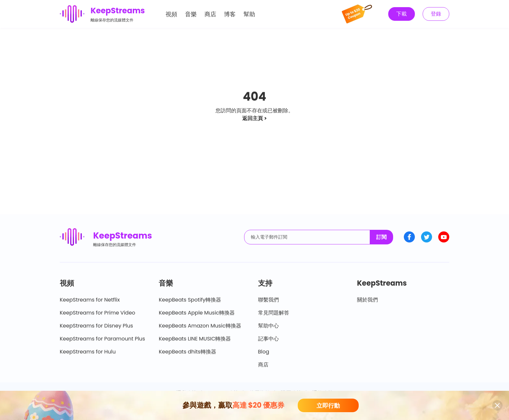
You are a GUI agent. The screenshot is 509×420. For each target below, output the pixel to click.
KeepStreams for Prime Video (98, 313)
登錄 (436, 14)
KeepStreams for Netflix (90, 300)
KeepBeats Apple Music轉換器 (197, 313)
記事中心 (268, 339)
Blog (264, 352)
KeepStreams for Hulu (88, 352)
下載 (402, 14)
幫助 (249, 14)
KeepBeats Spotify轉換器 (190, 300)
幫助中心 (268, 326)
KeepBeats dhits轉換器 (187, 352)
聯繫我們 (268, 300)
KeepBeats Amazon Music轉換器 (200, 326)
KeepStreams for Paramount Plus (102, 339)
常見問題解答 (274, 313)
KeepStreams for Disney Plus (96, 326)
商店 (210, 14)
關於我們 (367, 300)
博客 (230, 14)
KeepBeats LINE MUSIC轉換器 (195, 339)
